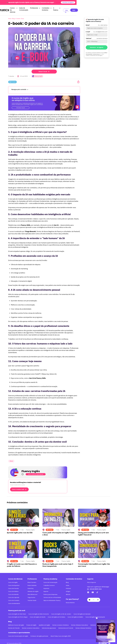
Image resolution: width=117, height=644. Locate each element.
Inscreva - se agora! (97, 44)
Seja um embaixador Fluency (52, 597)
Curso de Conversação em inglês (18, 633)
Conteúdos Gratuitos (71, 8)
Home (10, 15)
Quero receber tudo (19, 486)
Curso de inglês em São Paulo (17, 611)
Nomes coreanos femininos (61, 622)
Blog (13, 15)
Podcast (68, 585)
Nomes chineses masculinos (80, 622)
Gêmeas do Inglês (33, 588)
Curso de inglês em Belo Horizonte (39, 611)
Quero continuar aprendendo (36, 471)
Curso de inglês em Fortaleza (56, 614)
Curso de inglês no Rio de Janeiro (61, 611)
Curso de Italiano (13, 588)
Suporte (46, 588)
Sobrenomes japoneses (49, 625)
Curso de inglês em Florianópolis (95, 614)
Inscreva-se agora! (108, 2)
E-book (12, 79)
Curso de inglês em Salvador (82, 611)
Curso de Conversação (50, 579)
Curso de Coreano (14, 597)
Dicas (23, 15)
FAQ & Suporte (91, 579)
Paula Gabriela (32, 582)
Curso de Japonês (14, 594)
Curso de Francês (13, 585)
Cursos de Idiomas (25, 8)
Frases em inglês (31, 622)
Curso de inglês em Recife (38, 614)
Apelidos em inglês (44, 622)
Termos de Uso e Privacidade (52, 594)
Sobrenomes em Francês (66, 625)
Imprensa (46, 585)
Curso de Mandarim (14, 600)
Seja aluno (107, 9)
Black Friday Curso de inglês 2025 (61, 633)
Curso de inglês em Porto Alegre (18, 614)
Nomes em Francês (14, 625)
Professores (56, 8)
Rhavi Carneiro (32, 579)
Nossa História (70, 599)
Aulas (68, 582)
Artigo (14, 527)
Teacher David (32, 597)
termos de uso (96, 51)
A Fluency (85, 8)
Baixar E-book (44, 68)
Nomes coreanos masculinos (31, 625)
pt (94, 597)
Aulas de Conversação (43, 8)
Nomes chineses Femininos (83, 625)
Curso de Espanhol (14, 582)
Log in (97, 9)
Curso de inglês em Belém (75, 614)
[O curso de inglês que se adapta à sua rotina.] (44, 100)
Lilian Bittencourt (32, 591)
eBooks (68, 591)
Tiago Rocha (31, 594)
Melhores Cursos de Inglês (16, 622)
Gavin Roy (31, 585)
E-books (18, 15)
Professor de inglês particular (39, 633)
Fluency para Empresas (50, 591)
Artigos (68, 588)
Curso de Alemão (13, 591)
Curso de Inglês (13, 579)
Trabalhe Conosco (49, 582)
